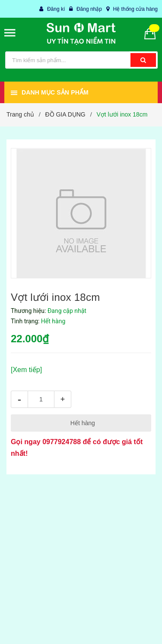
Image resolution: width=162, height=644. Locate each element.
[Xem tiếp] (26, 370)
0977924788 (62, 442)
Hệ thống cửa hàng (135, 9)
